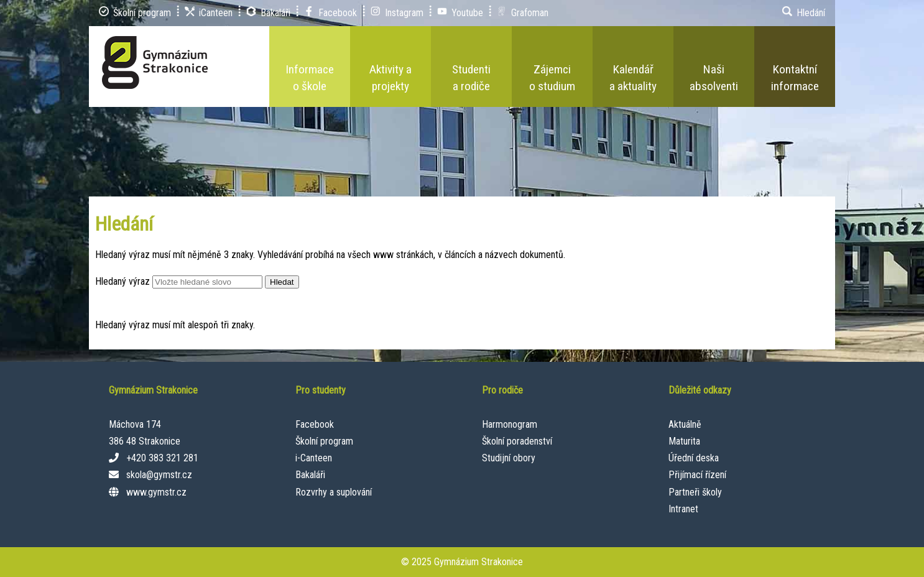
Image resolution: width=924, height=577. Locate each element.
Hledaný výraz (122, 281)
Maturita (684, 441)
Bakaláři (310, 475)
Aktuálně (685, 424)
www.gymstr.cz (156, 492)
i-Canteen (314, 458)
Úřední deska (694, 458)
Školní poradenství (517, 441)
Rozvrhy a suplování (334, 492)
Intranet (683, 509)
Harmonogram (510, 424)
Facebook (315, 424)
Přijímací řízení (697, 475)
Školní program (324, 441)
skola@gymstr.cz (159, 475)
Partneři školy (695, 492)
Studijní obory (509, 458)
